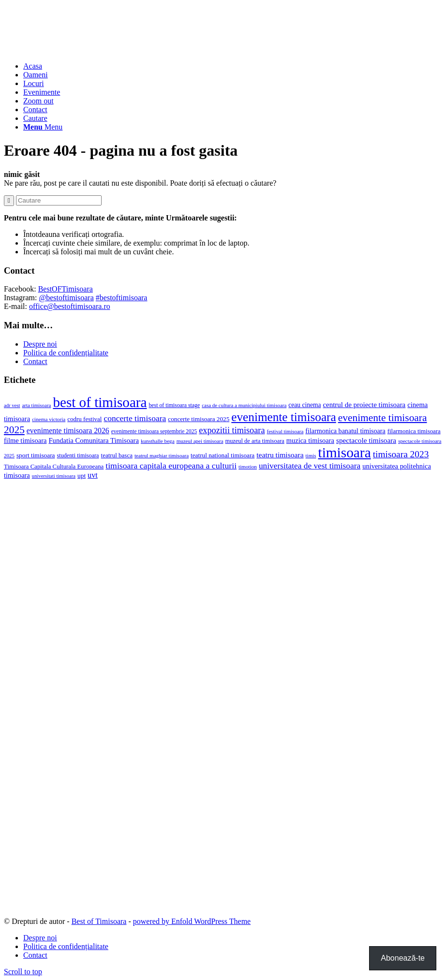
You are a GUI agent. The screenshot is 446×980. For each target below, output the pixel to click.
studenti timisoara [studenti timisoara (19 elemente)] (78, 455)
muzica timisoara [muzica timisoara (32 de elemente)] (310, 440)
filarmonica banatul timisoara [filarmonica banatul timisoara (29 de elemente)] (345, 431)
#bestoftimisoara (122, 298)
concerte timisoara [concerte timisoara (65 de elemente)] (135, 418)
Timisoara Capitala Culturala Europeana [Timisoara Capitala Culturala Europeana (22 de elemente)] (54, 467)
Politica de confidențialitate (66, 353)
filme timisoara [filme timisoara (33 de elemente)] (25, 440)
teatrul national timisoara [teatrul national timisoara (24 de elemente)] (223, 455)
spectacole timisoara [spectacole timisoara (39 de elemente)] (366, 440)
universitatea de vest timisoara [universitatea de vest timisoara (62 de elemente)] (310, 466)
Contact (35, 361)
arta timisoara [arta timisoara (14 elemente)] (36, 405)
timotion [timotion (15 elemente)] (248, 467)
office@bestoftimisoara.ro (70, 306)
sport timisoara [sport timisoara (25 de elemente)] (36, 455)
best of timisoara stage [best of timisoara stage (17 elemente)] (174, 405)
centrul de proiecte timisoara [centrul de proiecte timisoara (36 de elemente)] (364, 405)
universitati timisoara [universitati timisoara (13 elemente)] (54, 476)
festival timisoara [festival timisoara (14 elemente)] (285, 431)
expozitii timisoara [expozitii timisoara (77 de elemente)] (232, 430)
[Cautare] (35, 118)
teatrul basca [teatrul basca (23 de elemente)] (117, 455)
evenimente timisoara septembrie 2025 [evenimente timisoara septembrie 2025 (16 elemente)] (154, 431)
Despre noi (40, 344)
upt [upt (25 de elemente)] (82, 475)
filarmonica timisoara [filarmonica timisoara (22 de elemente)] (414, 431)
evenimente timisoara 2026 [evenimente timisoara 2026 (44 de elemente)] (68, 431)
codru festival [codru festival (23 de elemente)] (84, 419)
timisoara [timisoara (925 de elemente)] (345, 453)
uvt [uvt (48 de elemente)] (93, 475)
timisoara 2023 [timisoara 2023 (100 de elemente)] (401, 454)
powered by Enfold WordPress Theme (192, 921)
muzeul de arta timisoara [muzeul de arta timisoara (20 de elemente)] (255, 441)
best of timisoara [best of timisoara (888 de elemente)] (100, 402)
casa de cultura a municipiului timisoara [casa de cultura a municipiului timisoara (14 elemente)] (244, 405)
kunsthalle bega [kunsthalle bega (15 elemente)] (158, 441)
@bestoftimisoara (66, 298)
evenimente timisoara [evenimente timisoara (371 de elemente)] (283, 417)
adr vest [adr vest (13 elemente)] (12, 405)
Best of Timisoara (99, 921)
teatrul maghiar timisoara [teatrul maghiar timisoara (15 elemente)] (162, 455)
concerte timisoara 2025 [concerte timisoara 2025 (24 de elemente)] (199, 419)
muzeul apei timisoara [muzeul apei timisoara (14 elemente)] (200, 441)
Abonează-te (403, 958)
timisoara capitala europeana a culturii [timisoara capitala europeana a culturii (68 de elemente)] (171, 466)
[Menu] (43, 127)
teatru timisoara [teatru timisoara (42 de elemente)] (280, 455)
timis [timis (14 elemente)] (311, 455)
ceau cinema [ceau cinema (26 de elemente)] (305, 405)
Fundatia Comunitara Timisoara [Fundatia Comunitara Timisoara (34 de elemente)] (93, 440)
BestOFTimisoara (66, 289)
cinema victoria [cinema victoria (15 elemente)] (49, 419)
